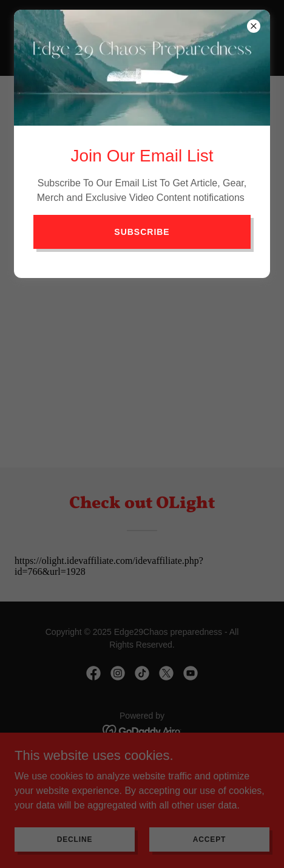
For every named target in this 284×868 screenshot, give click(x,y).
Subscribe (142, 232)
